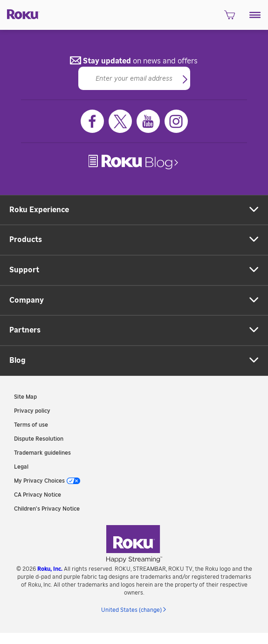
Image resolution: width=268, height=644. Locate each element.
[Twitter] (120, 121)
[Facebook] (92, 121)
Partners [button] (25, 330)
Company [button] (27, 300)
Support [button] (24, 270)
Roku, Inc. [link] (50, 569)
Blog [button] (17, 360)
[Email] (134, 78)
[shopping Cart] (230, 18)
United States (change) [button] (131, 610)
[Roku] (20, 14)
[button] (255, 15)
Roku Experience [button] (39, 210)
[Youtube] (148, 121)
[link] (134, 162)
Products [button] (26, 240)
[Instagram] (176, 121)
